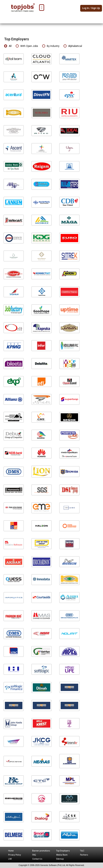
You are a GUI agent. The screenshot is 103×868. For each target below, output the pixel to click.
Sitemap (60, 859)
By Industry (51, 46)
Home (11, 851)
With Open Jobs (27, 46)
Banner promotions (41, 851)
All (8, 46)
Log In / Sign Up (91, 8)
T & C (82, 851)
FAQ (34, 855)
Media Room (62, 855)
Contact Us (37, 859)
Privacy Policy (15, 855)
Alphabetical (73, 46)
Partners (84, 855)
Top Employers (63, 851)
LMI (10, 859)
